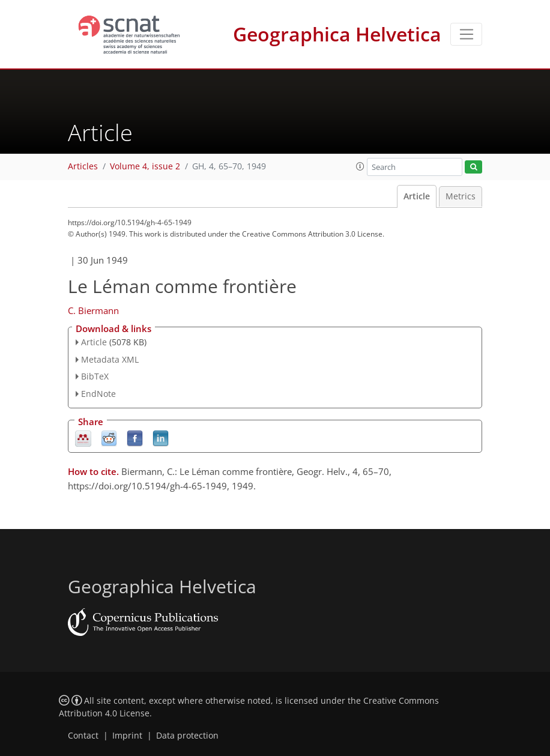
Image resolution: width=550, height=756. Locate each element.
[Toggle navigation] (466, 34)
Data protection (187, 736)
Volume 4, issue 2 (145, 166)
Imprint (127, 736)
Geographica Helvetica (337, 34)
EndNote (98, 394)
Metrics (461, 196)
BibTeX (95, 376)
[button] (360, 166)
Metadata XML (110, 359)
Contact (83, 736)
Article (417, 196)
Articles (83, 166)
